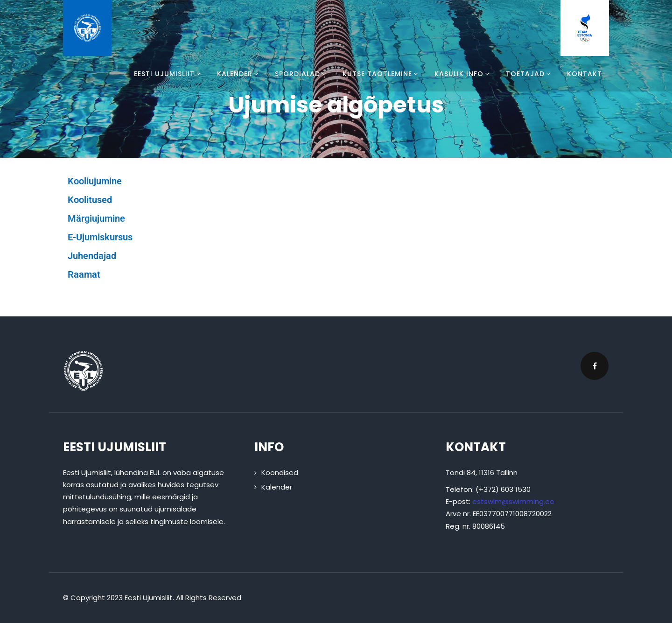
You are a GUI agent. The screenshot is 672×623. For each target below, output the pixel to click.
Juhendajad (92, 256)
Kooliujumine (95, 181)
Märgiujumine (96, 218)
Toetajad (529, 74)
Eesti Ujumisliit (168, 74)
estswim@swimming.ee (513, 501)
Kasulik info (463, 74)
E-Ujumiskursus (100, 237)
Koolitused (90, 200)
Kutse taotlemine (381, 74)
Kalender (239, 74)
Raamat (84, 274)
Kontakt (584, 74)
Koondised (280, 472)
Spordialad (302, 74)
